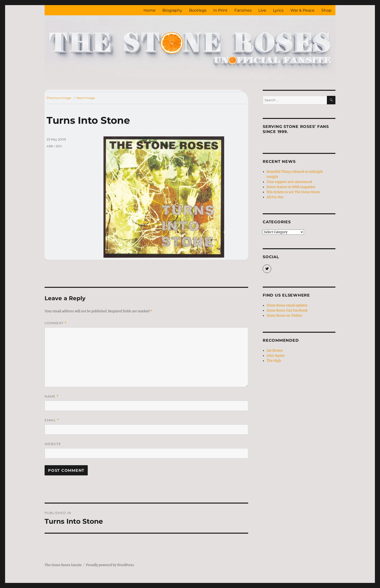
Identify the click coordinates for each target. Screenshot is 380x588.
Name (52, 396)
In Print (220, 10)
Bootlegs (198, 10)
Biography (172, 10)
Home (150, 10)
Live (262, 10)
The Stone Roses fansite (63, 565)
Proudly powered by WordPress (110, 565)
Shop (326, 10)
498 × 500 (54, 146)
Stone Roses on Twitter (285, 316)
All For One (275, 197)
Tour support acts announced (289, 182)
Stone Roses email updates (287, 305)
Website (53, 444)
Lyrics (278, 10)
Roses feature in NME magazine (291, 187)
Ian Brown (275, 351)
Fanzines (243, 10)
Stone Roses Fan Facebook (287, 311)
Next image (86, 98)
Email (52, 420)
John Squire (276, 356)
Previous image (59, 98)
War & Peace (302, 10)
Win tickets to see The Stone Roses (293, 192)
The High (274, 361)
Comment (56, 323)
